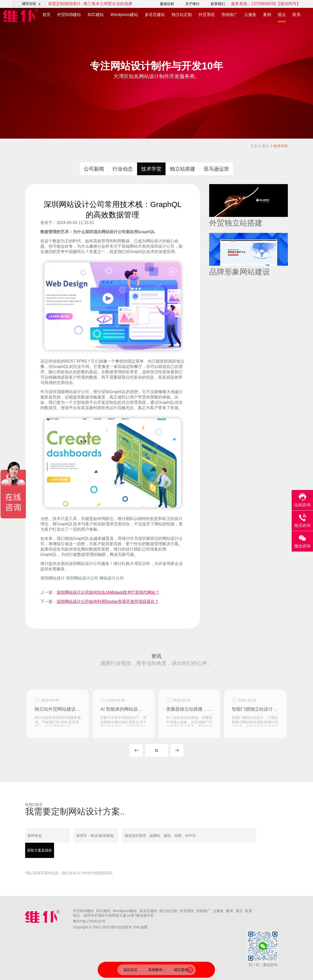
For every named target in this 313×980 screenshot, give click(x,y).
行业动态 (123, 169)
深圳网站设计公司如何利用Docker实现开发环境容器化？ (108, 602)
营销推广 (229, 15)
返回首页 (130, 970)
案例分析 (167, 4)
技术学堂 (281, 146)
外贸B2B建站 (69, 15)
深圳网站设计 (53, 578)
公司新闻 (94, 169)
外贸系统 (207, 15)
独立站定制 (182, 15)
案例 (267, 15)
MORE (157, 750)
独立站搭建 (183, 169)
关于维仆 (192, 4)
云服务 (250, 15)
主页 (254, 146)
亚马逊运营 (216, 169)
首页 (46, 15)
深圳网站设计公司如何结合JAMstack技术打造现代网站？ (108, 592)
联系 (296, 15)
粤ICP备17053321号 (89, 921)
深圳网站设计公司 (85, 564)
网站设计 (109, 232)
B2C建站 (96, 15)
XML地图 (140, 927)
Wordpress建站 (124, 15)
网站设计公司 (112, 578)
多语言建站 (155, 15)
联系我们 (218, 4)
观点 (282, 15)
